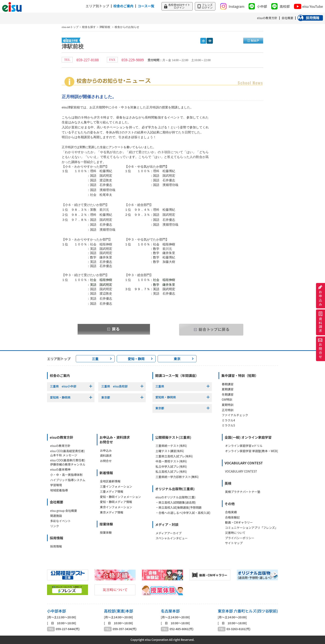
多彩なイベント (60, 521)
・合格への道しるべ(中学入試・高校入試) (183, 513)
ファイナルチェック (235, 415)
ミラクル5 (228, 425)
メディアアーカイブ (169, 533)
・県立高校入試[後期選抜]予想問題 (179, 508)
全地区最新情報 (110, 481)
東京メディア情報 (112, 512)
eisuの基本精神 (60, 470)
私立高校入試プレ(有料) (171, 472)
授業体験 (106, 533)
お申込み (320, 296)
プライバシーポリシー (240, 538)
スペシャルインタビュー (172, 538)
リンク (55, 526)
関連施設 (56, 516)
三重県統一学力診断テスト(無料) (177, 477)
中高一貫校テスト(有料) (171, 461)
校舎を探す (89, 27)
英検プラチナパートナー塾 (243, 492)
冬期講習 (228, 394)
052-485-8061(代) (182, 629)
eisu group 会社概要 (64, 511)
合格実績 (231, 512)
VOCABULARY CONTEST (241, 471)
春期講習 (228, 384)
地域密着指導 (59, 490)
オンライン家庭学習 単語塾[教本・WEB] (252, 451)
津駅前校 (105, 27)
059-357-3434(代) (125, 629)
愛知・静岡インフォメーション (120, 497)
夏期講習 (228, 389)
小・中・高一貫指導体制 (66, 475)
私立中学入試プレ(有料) (171, 467)
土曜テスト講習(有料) (170, 451)
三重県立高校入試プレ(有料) (174, 456)
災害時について (235, 533)
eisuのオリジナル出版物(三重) (176, 497)
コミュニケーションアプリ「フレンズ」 (251, 528)
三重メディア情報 (112, 492)
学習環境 (56, 485)
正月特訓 (228, 410)
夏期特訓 (228, 405)
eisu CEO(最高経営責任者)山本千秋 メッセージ (67, 453)
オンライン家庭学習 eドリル (244, 446)
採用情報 (56, 546)
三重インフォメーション (116, 487)
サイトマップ (234, 543)
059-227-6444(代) (68, 629)
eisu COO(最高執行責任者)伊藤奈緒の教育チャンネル (68, 462)
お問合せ (320, 349)
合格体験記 (232, 517)
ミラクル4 (228, 420)
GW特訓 (227, 400)
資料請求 (320, 322)
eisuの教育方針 (60, 446)
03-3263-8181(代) (239, 629)
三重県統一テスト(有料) (171, 446)
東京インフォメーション (116, 507)
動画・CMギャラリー (239, 522)
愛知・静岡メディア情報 (116, 502)
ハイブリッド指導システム (68, 480)
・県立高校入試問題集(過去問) (176, 502)
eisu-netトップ (70, 27)
